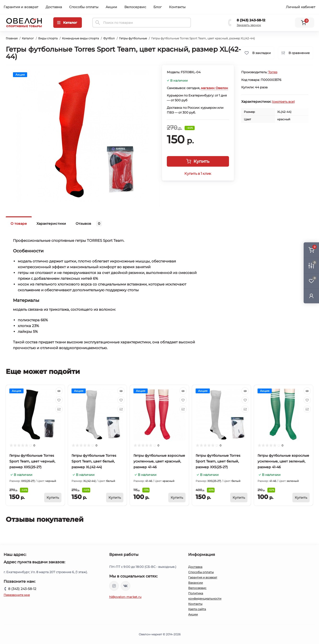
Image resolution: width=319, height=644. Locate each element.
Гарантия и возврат (21, 7)
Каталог (28, 38)
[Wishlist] (59, 400)
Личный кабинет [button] (301, 7)
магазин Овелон (214, 88)
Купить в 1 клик (198, 174)
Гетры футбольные (133, 38)
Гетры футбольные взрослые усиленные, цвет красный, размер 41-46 (159, 461)
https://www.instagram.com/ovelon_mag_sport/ (114, 586)
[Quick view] (59, 391)
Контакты (177, 7)
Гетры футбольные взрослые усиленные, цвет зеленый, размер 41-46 (283, 461)
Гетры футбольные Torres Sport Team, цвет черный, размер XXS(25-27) (32, 461)
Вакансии (196, 583)
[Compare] (59, 409)
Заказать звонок (249, 25)
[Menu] (68, 23)
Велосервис (135, 7)
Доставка (54, 7)
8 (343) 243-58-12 (251, 20)
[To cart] (53, 498)
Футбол (109, 38)
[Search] (98, 23)
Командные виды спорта (80, 38)
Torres (273, 72)
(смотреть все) (283, 102)
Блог (158, 7)
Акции (111, 7)
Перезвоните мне (17, 595)
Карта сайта (197, 609)
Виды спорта (48, 38)
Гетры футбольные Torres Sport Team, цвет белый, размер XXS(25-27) (218, 461)
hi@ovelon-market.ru (125, 597)
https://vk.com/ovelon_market (126, 586)
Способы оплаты (84, 7)
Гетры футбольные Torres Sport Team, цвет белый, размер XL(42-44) (94, 461)
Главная (12, 38)
